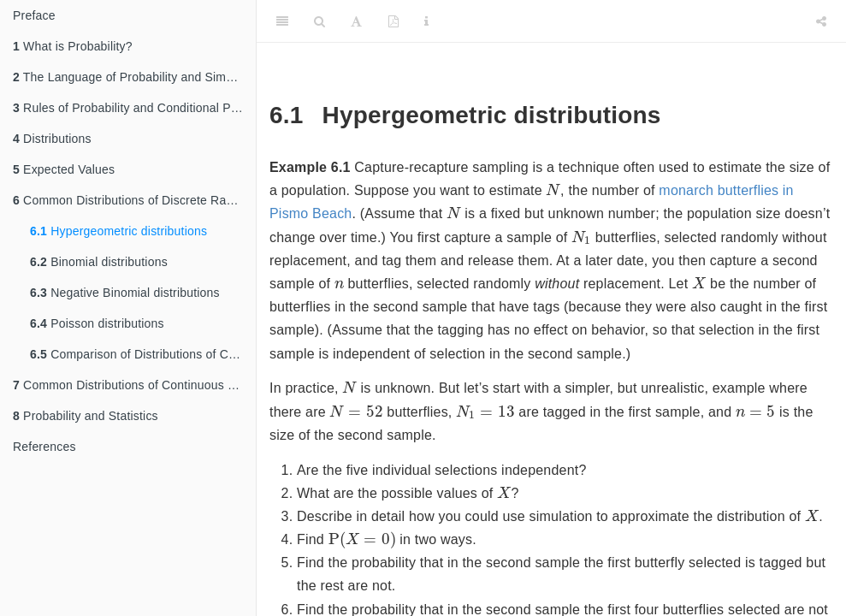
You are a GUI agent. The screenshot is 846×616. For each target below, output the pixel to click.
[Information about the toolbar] (426, 21)
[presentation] (553, 189)
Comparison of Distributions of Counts (143, 354)
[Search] (319, 21)
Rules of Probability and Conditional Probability (134, 108)
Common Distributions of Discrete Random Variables (134, 200)
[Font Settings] (356, 21)
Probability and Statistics (86, 416)
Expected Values (64, 169)
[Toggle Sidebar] (282, 21)
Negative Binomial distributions (125, 293)
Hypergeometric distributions (118, 231)
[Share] (821, 21)
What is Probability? (73, 46)
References (44, 447)
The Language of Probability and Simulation (134, 77)
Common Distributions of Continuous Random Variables (134, 385)
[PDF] (393, 21)
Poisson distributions (97, 323)
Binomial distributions (99, 262)
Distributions (52, 139)
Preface (34, 15)
